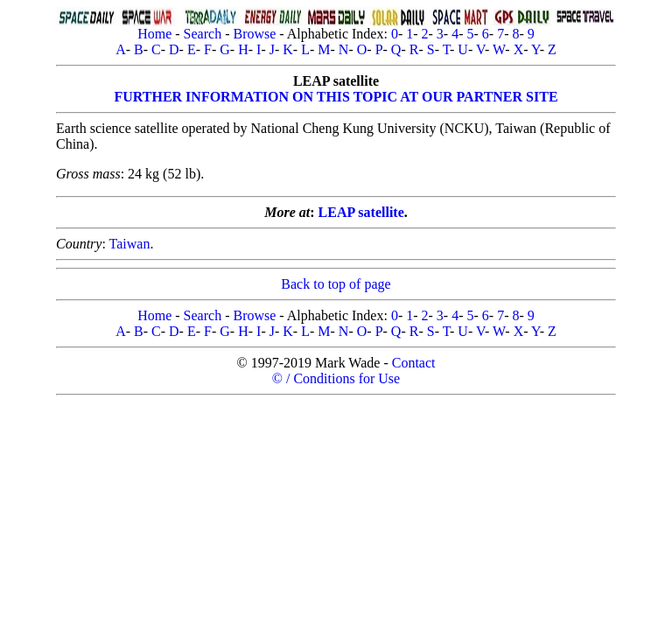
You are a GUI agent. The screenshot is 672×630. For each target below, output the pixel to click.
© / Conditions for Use (336, 378)
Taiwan (130, 244)
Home (154, 34)
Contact (414, 363)
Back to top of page (336, 284)
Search (203, 34)
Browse (254, 34)
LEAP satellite (361, 212)
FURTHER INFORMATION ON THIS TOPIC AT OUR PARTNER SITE (336, 97)
